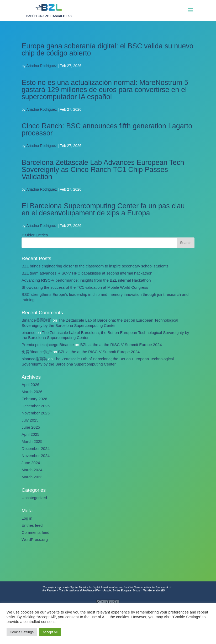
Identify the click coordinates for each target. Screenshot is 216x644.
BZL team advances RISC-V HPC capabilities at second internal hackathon (87, 273)
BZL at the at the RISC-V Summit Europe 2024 (121, 345)
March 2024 (32, 470)
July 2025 (30, 420)
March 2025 (32, 441)
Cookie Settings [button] (22, 632)
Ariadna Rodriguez (41, 66)
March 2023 (32, 477)
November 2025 (36, 413)
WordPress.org (35, 539)
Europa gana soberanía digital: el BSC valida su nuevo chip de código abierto (107, 50)
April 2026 (30, 385)
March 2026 (32, 392)
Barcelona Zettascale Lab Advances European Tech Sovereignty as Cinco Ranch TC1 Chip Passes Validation (103, 170)
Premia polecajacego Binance (48, 345)
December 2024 (36, 448)
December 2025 (36, 406)
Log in (27, 518)
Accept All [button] (50, 632)
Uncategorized (34, 498)
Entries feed (32, 525)
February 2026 (34, 399)
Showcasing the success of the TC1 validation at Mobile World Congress (85, 287)
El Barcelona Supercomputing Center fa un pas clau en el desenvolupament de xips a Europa (103, 209)
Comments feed (35, 532)
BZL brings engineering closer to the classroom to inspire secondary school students (95, 266)
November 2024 (36, 456)
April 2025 (30, 434)
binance (28, 333)
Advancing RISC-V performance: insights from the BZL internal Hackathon (86, 280)
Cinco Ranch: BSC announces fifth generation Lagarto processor (107, 130)
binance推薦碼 (34, 359)
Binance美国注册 (36, 320)
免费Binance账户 (36, 352)
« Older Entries (35, 235)
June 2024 (31, 463)
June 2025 (31, 427)
